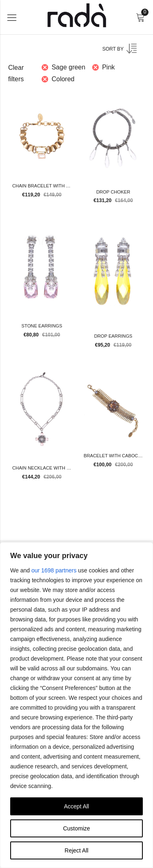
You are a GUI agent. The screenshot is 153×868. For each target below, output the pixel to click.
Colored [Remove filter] (63, 79)
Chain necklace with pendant (50, 468)
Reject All (76, 850)
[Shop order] (125, 51)
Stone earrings (42, 326)
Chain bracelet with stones (48, 186)
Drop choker (113, 192)
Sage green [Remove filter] (68, 67)
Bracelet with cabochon (116, 456)
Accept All (76, 806)
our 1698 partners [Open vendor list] (54, 570)
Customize (76, 828)
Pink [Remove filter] (108, 67)
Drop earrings (113, 336)
